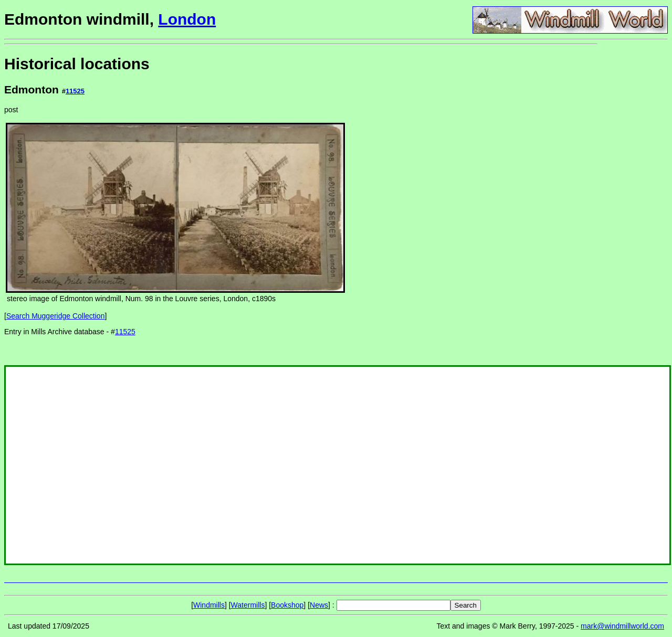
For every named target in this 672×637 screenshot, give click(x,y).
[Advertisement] (633, 204)
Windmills (209, 605)
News (319, 605)
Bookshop (287, 605)
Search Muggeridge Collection (56, 316)
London (187, 19)
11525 (75, 91)
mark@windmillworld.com (622, 626)
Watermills (248, 605)
